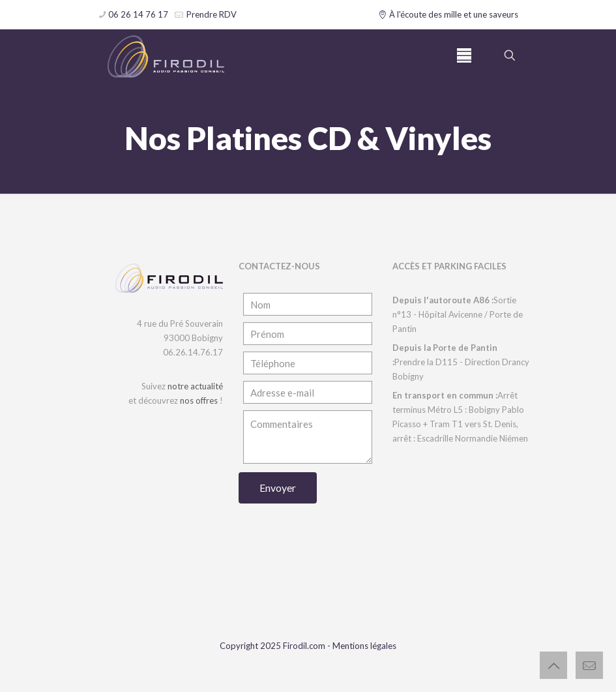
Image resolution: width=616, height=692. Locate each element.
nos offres (199, 400)
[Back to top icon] (553, 665)
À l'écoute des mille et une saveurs (448, 14)
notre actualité (195, 386)
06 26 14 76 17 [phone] (138, 14)
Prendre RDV (211, 14)
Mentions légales (364, 646)
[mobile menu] (464, 55)
